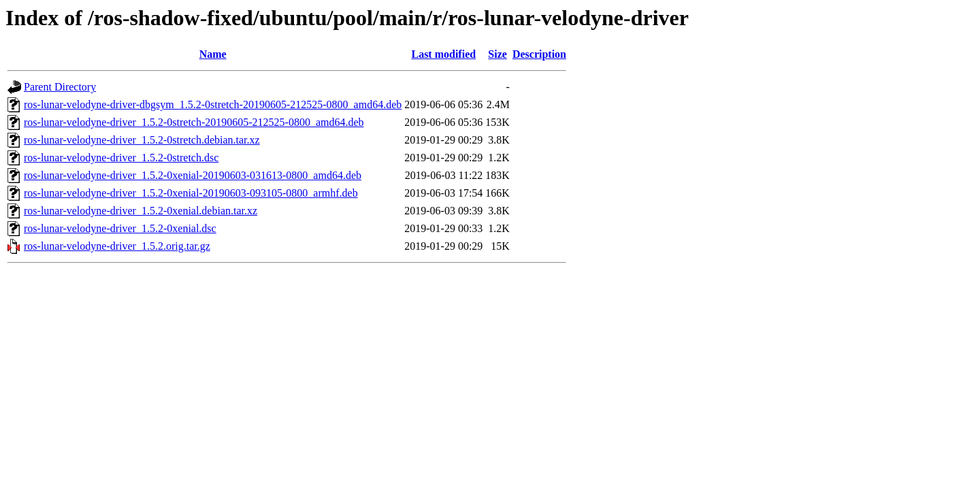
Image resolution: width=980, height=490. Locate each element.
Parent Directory (60, 87)
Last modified (443, 54)
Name (213, 54)
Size (497, 54)
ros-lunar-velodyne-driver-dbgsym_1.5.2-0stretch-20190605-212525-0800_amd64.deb (213, 104)
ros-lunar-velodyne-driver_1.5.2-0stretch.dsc (121, 158)
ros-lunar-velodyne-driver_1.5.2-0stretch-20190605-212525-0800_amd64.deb (194, 122)
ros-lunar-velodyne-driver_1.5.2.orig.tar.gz (117, 246)
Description (539, 54)
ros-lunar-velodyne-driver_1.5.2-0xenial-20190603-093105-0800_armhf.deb (191, 193)
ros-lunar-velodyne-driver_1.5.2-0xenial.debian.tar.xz (141, 211)
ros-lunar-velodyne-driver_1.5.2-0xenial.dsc (120, 228)
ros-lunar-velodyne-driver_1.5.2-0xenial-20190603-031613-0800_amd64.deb (193, 175)
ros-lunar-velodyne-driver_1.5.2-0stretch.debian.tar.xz (142, 140)
